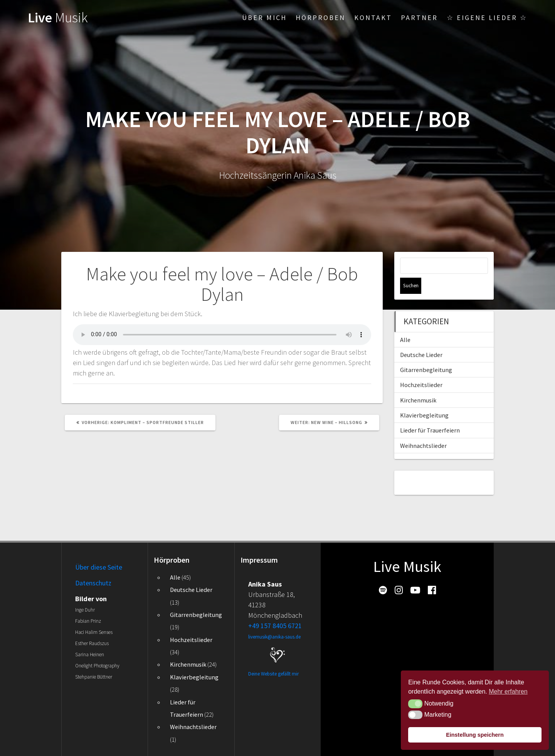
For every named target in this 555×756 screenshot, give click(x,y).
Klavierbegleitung (424, 399)
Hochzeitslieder (421, 369)
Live (58, 17)
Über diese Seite (99, 567)
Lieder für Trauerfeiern (430, 414)
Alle (405, 324)
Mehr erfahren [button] (508, 691)
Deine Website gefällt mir (273, 674)
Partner (419, 18)
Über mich (264, 18)
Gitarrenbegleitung (426, 354)
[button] (415, 704)
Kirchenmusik (418, 384)
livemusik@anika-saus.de (274, 637)
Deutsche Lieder (421, 339)
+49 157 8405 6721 (275, 626)
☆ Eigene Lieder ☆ (487, 18)
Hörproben (320, 18)
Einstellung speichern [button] (475, 735)
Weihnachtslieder (423, 429)
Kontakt (373, 18)
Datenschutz (93, 583)
